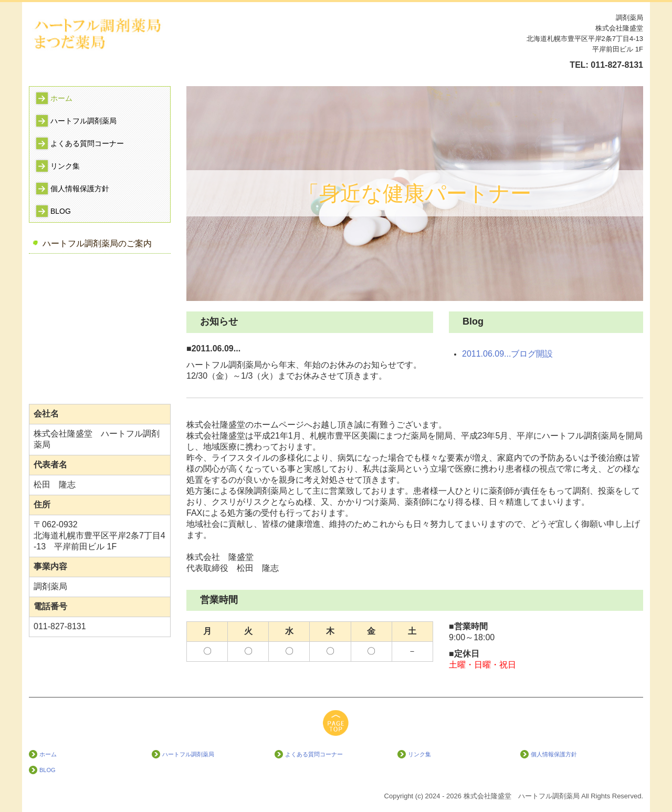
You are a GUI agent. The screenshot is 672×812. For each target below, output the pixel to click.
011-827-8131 (617, 65)
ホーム (61, 98)
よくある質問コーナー (87, 143)
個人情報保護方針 (80, 189)
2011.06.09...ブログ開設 (507, 354)
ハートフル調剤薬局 (83, 121)
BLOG (61, 211)
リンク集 (65, 166)
